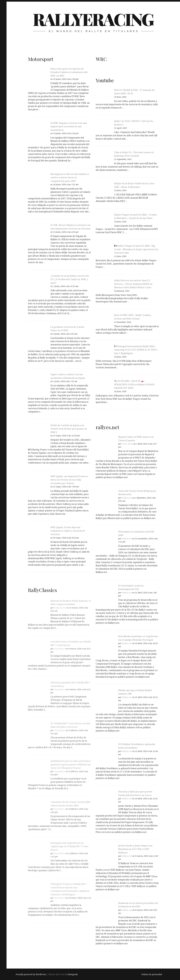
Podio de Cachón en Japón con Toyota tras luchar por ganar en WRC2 (69, 429)
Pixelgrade (73, 974)
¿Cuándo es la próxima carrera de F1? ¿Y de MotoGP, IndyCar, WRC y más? (70, 279)
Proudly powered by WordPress (31, 974)
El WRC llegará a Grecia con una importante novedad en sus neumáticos (69, 127)
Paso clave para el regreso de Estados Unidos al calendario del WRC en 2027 (69, 72)
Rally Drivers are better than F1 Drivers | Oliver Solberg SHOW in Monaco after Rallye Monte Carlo (133, 285)
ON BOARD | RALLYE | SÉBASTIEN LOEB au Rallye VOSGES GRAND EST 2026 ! (134, 386)
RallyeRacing (93, 19)
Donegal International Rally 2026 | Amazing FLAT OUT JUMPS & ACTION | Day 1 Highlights (136, 351)
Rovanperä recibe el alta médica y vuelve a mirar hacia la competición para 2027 (70, 178)
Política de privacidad (152, 974)
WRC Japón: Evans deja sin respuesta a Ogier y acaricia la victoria (68, 531)
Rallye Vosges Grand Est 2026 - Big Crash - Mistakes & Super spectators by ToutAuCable (136, 250)
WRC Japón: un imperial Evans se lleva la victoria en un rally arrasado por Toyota (69, 480)
